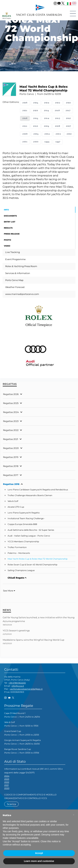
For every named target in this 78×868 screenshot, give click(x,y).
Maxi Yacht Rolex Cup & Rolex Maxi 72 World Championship (38, 559)
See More (9, 591)
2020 (36, 111)
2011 (25, 126)
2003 (58, 134)
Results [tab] (8, 228)
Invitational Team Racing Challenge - (26, 518)
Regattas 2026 (11, 394)
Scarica (11, 804)
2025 (36, 103)
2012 (68, 118)
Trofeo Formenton (17, 547)
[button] (74, 815)
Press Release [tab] (12, 234)
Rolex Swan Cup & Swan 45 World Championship (32, 565)
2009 (47, 126)
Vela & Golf (13, 501)
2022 (68, 103)
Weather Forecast (15, 287)
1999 (47, 142)
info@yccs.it (18, 686)
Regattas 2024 (11, 412)
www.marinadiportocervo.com (22, 294)
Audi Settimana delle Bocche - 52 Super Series (31, 530)
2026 (25, 103)
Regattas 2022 (11, 430)
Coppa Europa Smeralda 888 (22, 524)
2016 (25, 118)
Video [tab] (7, 246)
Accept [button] (39, 853)
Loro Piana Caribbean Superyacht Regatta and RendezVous (38, 490)
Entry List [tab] (10, 222)
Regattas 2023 (11, 421)
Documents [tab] (10, 216)
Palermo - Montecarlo (19, 553)
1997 (58, 142)
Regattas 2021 (11, 439)
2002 (69, 134)
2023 (58, 103)
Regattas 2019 (11, 457)
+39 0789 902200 (17, 683)
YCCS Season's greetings (16, 630)
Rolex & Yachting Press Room (21, 266)
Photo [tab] (7, 240)
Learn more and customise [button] (39, 861)
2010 (36, 126)
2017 (68, 111)
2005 (36, 134)
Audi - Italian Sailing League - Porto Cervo (29, 536)
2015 (36, 118)
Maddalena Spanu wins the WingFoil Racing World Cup (33, 640)
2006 (25, 134)
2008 (58, 126)
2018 (57, 111)
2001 (25, 142)
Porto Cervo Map (14, 280)
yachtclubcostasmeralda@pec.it (26, 689)
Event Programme (15, 259)
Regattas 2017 (11, 475)
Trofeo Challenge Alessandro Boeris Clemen (30, 495)
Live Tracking (13, 252)
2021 (25, 111)
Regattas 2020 (11, 448)
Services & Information (18, 273)
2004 (47, 134)
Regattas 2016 (11, 484)
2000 (36, 142)
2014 (47, 118)
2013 (58, 118)
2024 (47, 103)
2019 (46, 111)
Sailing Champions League (21, 570)
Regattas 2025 (11, 403)
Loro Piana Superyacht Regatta (24, 513)
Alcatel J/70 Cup (16, 507)
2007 (69, 126)
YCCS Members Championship (23, 542)
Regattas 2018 (11, 466)
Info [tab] (6, 210)
